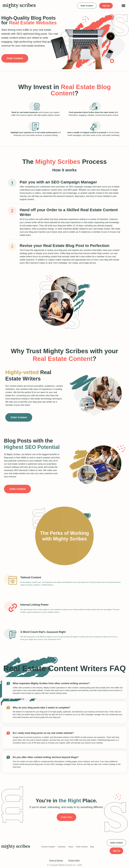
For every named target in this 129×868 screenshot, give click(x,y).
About (71, 847)
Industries (62, 847)
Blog (92, 847)
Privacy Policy (74, 860)
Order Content (82, 847)
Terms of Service (56, 860)
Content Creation (48, 847)
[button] (123, 6)
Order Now (66, 817)
